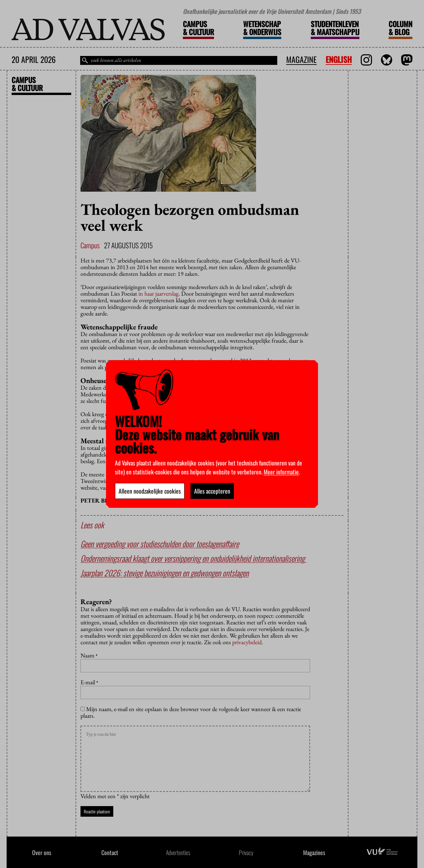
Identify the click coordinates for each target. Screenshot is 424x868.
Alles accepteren (212, 491)
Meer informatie (281, 472)
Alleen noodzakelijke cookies (150, 491)
